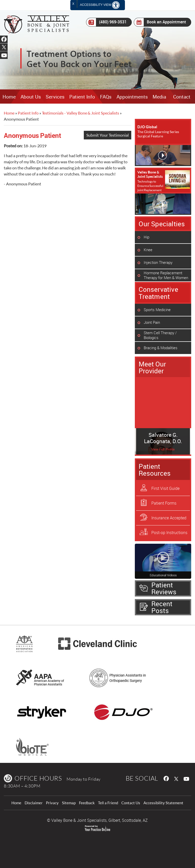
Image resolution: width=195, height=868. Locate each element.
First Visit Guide (165, 488)
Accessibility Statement (163, 803)
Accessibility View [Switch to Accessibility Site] (100, 5)
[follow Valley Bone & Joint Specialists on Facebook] (166, 778)
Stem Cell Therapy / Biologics (160, 335)
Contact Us (131, 803)
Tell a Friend (108, 803)
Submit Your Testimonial (108, 135)
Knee (148, 250)
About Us (31, 97)
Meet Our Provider (152, 367)
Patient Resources (155, 470)
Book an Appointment (160, 22)
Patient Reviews (164, 588)
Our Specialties (162, 224)
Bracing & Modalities (161, 348)
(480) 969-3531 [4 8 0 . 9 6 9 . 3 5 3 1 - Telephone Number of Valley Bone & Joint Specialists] (107, 22)
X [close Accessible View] (73, 4)
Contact (182, 97)
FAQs (106, 97)
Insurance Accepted (169, 518)
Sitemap (69, 803)
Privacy (52, 803)
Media (159, 97)
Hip (147, 237)
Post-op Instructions (169, 533)
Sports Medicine (157, 310)
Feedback (87, 803)
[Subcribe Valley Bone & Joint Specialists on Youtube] (187, 778)
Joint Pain (152, 322)
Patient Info (82, 97)
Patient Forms (164, 503)
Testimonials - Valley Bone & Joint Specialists (80, 113)
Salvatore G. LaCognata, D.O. (163, 438)
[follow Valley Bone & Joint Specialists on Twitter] (176, 778)
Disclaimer (34, 803)
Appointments (132, 97)
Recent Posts (162, 607)
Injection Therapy (158, 262)
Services (55, 97)
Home (9, 97)
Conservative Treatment (158, 293)
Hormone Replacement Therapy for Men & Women (166, 275)
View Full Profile (163, 449)
